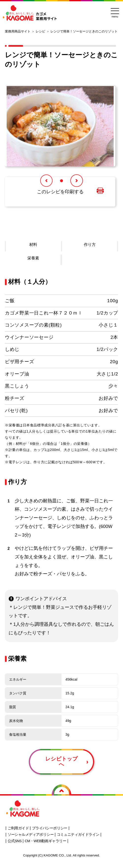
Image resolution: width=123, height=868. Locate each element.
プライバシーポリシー (50, 828)
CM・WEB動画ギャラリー (45, 841)
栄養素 (33, 258)
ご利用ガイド (18, 828)
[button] (46, 181)
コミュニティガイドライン (78, 835)
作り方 (90, 245)
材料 (33, 245)
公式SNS (15, 841)
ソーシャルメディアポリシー (31, 835)
